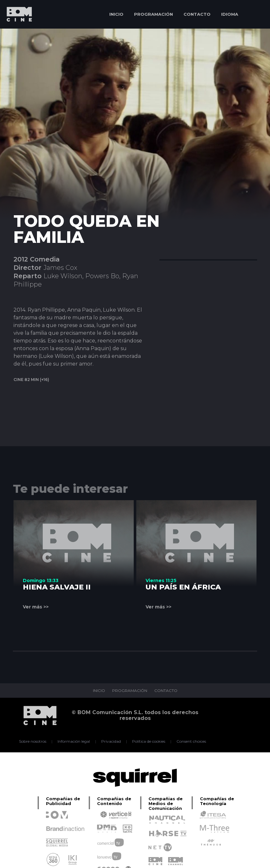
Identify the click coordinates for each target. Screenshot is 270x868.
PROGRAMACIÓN (153, 14)
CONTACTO (197, 14)
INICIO (116, 14)
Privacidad (111, 741)
